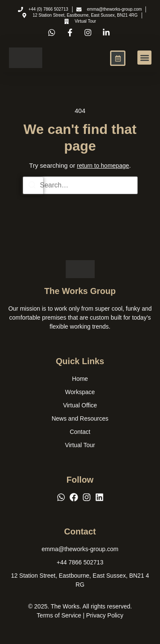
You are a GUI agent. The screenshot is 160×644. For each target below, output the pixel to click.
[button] (144, 58)
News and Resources (80, 418)
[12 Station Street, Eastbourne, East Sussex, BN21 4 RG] (80, 580)
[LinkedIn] (99, 497)
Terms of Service (59, 615)
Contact (80, 432)
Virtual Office (80, 405)
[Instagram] (87, 497)
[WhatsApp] (61, 497)
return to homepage (103, 166)
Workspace (80, 392)
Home (80, 379)
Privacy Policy (105, 615)
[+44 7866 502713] (80, 562)
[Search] (32, 186)
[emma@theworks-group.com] (80, 549)
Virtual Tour (80, 445)
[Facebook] (74, 497)
